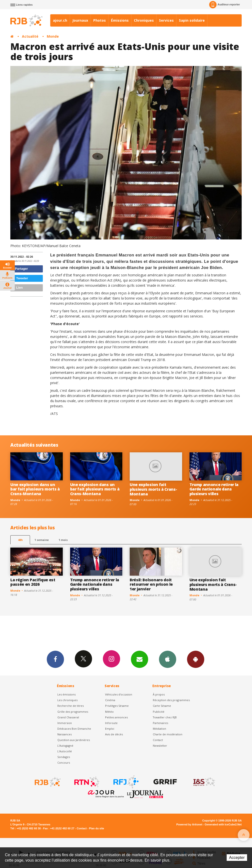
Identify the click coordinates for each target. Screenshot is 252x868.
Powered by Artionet (189, 824)
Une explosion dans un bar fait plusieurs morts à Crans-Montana (35, 489)
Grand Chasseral (68, 717)
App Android (196, 659)
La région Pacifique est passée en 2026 (33, 582)
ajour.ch (60, 20)
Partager (20, 269)
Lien (17, 288)
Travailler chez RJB (165, 717)
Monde (53, 36)
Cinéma (110, 700)
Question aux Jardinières (74, 740)
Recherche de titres (71, 706)
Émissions (120, 20)
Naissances (64, 734)
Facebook (55, 659)
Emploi (110, 729)
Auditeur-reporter (225, 5)
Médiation (159, 729)
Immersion (65, 723)
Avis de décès (114, 734)
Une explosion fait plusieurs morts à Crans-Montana (153, 489)
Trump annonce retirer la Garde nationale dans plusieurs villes (214, 489)
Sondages (64, 757)
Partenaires (160, 723)
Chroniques (144, 20)
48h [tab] (20, 540)
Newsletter (160, 746)
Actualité (30, 36)
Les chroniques (67, 700)
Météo (109, 712)
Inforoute (111, 723)
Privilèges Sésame (117, 706)
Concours (64, 763)
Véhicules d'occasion (119, 694)
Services (166, 20)
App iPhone (168, 659)
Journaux (80, 20)
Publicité (159, 712)
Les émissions (66, 694)
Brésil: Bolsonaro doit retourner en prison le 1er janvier (151, 584)
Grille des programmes (73, 712)
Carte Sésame (162, 706)
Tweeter (20, 278)
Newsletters (140, 659)
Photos (100, 20)
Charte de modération (168, 734)
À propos (159, 694)
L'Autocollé (65, 751)
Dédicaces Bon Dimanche (74, 729)
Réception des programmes (171, 700)
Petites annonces (116, 717)
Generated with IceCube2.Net (223, 824)
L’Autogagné (65, 746)
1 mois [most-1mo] (63, 540)
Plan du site (97, 828)
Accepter (237, 858)
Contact (158, 740)
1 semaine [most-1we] (42, 540)
